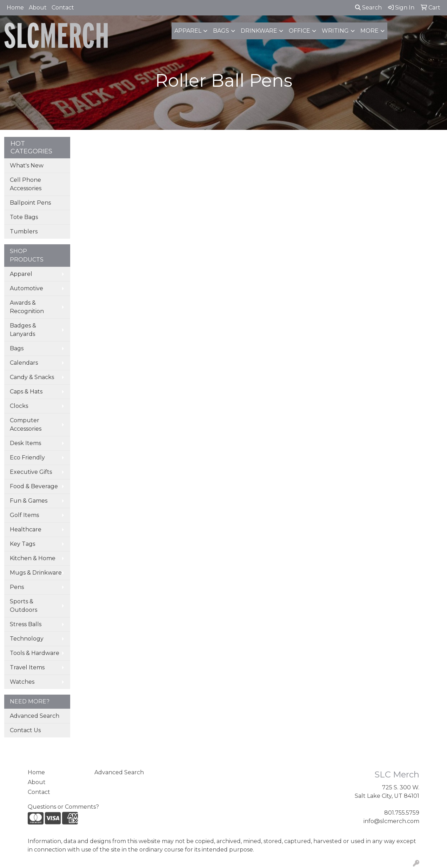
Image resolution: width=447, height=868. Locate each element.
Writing (335, 31)
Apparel (188, 31)
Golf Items (24, 515)
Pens (17, 587)
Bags (221, 31)
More (369, 31)
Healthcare (26, 529)
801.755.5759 (402, 813)
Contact (63, 8)
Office (299, 31)
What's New (27, 165)
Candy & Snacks (32, 377)
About (38, 8)
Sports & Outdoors (24, 606)
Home (15, 8)
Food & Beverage (34, 486)
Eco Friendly (27, 458)
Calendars (24, 363)
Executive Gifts (31, 472)
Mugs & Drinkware (36, 573)
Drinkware (259, 31)
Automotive (26, 288)
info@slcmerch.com (391, 821)
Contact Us (25, 730)
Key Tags (22, 544)
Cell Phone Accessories (26, 184)
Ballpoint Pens (30, 203)
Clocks (19, 406)
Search (368, 8)
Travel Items (27, 667)
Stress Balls (26, 624)
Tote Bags (24, 217)
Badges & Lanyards (23, 330)
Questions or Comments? (63, 807)
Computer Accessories (26, 425)
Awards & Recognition (27, 307)
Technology (27, 639)
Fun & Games (29, 501)
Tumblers (24, 231)
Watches (22, 682)
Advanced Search (35, 716)
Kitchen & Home (33, 558)
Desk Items (25, 443)
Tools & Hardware (35, 653)
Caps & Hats (26, 392)
